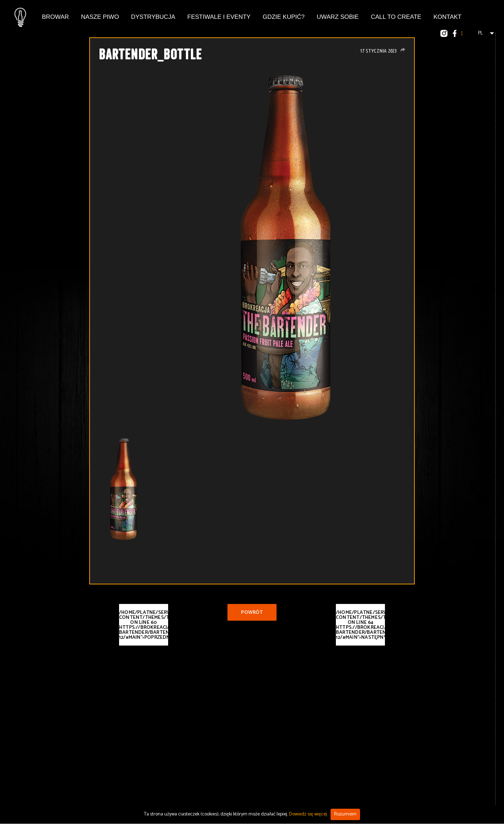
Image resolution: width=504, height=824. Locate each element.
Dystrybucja (153, 17)
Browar (55, 17)
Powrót (252, 613)
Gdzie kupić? (284, 17)
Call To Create (396, 17)
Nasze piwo (100, 17)
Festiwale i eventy (219, 17)
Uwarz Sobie (338, 17)
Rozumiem (345, 814)
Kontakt (447, 17)
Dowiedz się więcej (308, 814)
